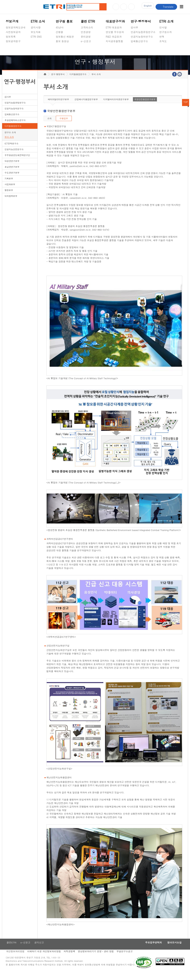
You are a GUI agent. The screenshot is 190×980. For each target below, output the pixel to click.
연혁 (162, 37)
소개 (49, 126)
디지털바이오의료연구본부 (116, 107)
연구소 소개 (10, 140)
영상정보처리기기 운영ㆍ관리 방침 (98, 959)
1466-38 (58, 966)
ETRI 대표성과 (114, 27)
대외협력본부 (11, 203)
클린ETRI (11, 950)
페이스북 (131, 7)
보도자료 (36, 32)
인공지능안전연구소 (14, 157)
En (147, 7)
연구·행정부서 (141, 21)
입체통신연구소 (139, 41)
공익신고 (86, 49)
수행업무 (64, 126)
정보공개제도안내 (16, 27)
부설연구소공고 (128, 959)
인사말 (163, 27)
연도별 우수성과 (115, 32)
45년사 (60, 27)
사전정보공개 (13, 32)
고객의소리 (87, 27)
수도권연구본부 (12, 180)
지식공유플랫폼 (114, 41)
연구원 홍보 (64, 21)
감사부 (135, 27)
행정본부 (9, 197)
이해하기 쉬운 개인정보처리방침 (44, 959)
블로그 (124, 7)
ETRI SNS (36, 37)
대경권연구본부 (12, 168)
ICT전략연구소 (12, 151)
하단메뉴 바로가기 (0, 0)
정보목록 (11, 37)
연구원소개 (165, 32)
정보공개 (12, 21)
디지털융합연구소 (13, 133)
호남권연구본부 (12, 174)
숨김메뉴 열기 (7, 45)
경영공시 (11, 49)
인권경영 (86, 32)
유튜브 (116, 7)
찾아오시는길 (173, 950)
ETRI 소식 (38, 21)
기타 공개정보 (167, 49)
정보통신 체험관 (65, 37)
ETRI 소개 (166, 21)
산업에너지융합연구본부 (86, 107)
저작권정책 (71, 959)
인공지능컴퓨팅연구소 (143, 32)
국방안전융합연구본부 (145, 107)
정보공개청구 (13, 41)
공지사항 (36, 27)
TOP (186, 109)
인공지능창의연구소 (142, 37)
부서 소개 (9, 144)
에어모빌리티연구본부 (59, 107)
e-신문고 (86, 41)
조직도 (163, 41)
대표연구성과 (115, 21)
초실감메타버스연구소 (143, 49)
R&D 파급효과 (114, 37)
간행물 (59, 32)
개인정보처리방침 (15, 959)
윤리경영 (86, 37)
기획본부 (9, 186)
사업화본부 (10, 192)
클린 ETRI (88, 21)
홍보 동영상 (62, 41)
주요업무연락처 (150, 950)
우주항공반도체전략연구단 (17, 162)
